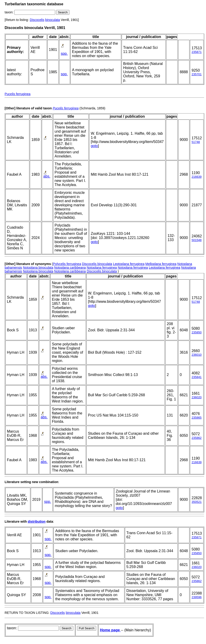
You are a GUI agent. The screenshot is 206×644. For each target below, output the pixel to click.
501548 (196, 240)
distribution (37, 522)
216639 (196, 177)
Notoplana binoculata (38, 268)
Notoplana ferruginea (102, 268)
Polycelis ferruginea (67, 264)
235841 (196, 377)
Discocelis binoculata (97, 264)
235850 (196, 332)
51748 (196, 142)
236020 (196, 397)
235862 (196, 438)
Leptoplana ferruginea (129, 264)
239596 (196, 597)
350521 (196, 502)
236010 (196, 355)
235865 (196, 418)
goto (94, 146)
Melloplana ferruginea (161, 264)
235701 (196, 74)
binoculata (53, 20)
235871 (196, 52)
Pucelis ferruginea (18, 94)
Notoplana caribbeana (70, 268)
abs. (47, 176)
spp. (64, 54)
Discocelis (37, 20)
